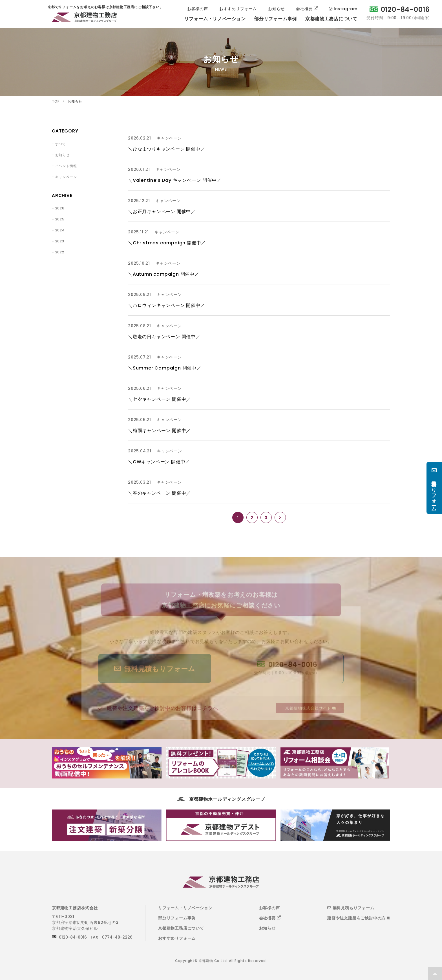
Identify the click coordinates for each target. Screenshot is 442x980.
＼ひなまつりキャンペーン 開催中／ (167, 149)
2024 (60, 230)
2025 (60, 219)
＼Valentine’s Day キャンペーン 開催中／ (175, 180)
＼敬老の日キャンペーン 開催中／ (164, 336)
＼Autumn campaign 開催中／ (164, 274)
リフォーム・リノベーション (185, 908)
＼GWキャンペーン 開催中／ (159, 461)
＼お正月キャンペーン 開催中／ (162, 211)
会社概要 (267, 918)
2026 (60, 208)
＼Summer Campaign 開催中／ (165, 368)
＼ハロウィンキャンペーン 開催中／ (167, 305)
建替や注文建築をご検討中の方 (359, 918)
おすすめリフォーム (177, 938)
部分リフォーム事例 (177, 918)
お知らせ (62, 155)
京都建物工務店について (181, 928)
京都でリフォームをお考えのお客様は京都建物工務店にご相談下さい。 (84, 18)
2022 (60, 252)
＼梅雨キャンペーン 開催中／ (159, 430)
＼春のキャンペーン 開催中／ (159, 493)
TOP (435, 974)
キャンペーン (66, 177)
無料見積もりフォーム (351, 908)
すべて (61, 144)
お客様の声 (269, 908)
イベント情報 (66, 166)
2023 (60, 241)
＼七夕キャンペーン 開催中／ (159, 399)
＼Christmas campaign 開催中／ (167, 242)
